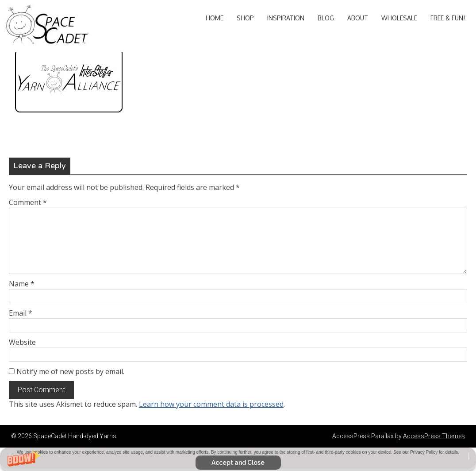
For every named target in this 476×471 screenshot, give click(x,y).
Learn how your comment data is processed (211, 404)
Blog (326, 18)
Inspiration (286, 18)
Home (215, 18)
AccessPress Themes (434, 436)
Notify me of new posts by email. (70, 371)
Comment (28, 202)
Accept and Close (238, 463)
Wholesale (399, 18)
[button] (238, 459)
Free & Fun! (448, 18)
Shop (245, 18)
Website (22, 342)
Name (22, 284)
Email (21, 313)
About (358, 18)
